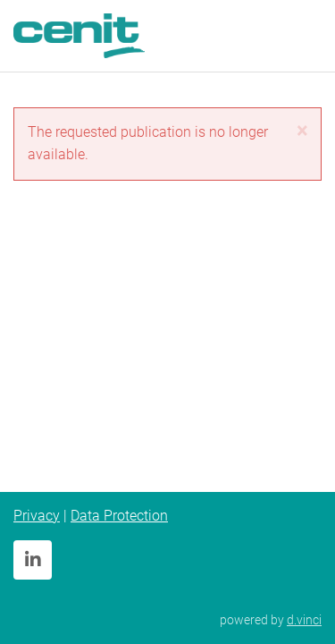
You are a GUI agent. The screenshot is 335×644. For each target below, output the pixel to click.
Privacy (37, 516)
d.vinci (304, 620)
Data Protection (119, 516)
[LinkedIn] (33, 560)
